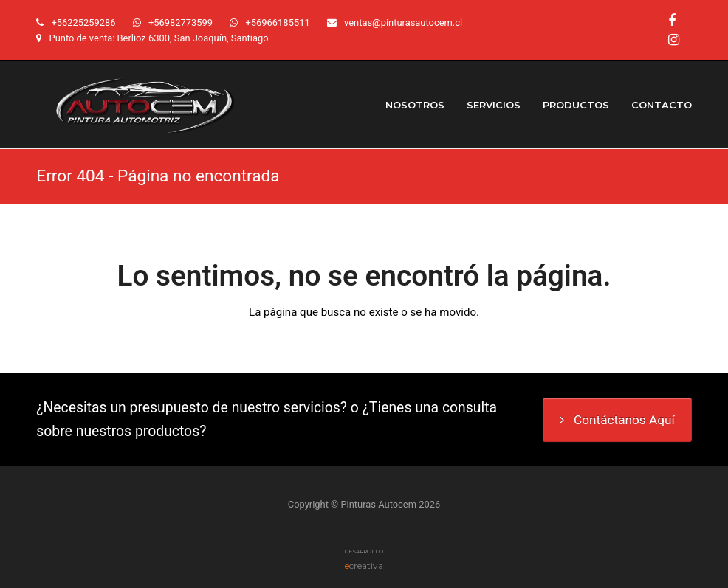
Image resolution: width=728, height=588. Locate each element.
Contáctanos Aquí (617, 420)
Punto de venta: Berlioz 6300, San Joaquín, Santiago (159, 38)
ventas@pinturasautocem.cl (403, 23)
